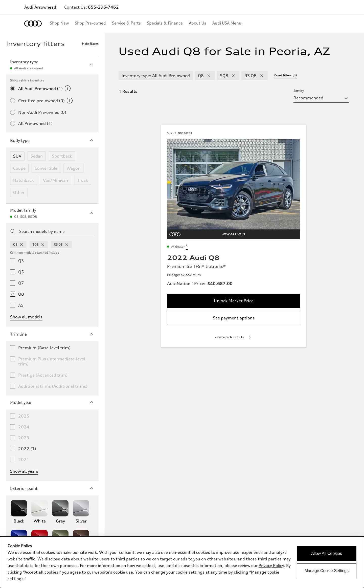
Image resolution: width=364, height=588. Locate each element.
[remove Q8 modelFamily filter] (209, 76)
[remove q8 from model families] (21, 245)
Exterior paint (52, 488)
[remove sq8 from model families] (43, 245)
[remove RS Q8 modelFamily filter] (262, 76)
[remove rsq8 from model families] (67, 245)
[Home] (33, 24)
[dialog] (182, 562)
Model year (52, 402)
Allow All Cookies (327, 553)
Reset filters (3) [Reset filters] (285, 75)
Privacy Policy (271, 565)
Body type (52, 140)
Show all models (26, 317)
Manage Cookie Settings (327, 571)
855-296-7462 (103, 7)
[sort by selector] (321, 98)
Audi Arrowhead (40, 7)
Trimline (52, 334)
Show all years (24, 471)
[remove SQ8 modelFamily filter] (233, 76)
